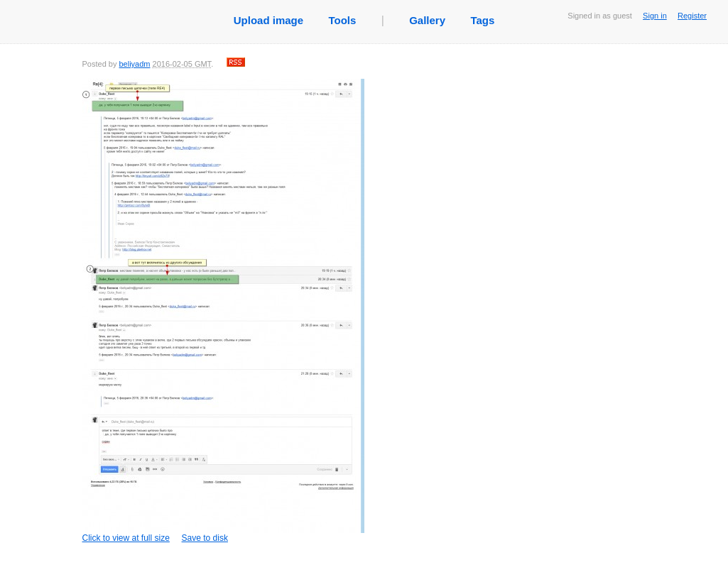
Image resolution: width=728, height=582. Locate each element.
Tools (342, 20)
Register (692, 16)
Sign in (655, 16)
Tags (482, 20)
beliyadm (134, 64)
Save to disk (205, 538)
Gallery (427, 20)
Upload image (268, 20)
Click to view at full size (223, 311)
